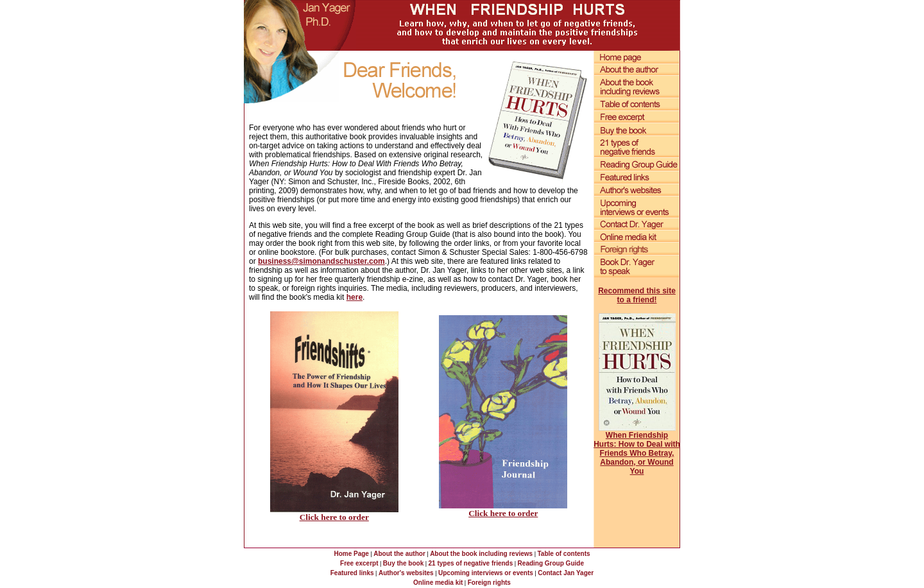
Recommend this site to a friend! (637, 295)
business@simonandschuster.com (321, 261)
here (355, 297)
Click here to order (334, 517)
